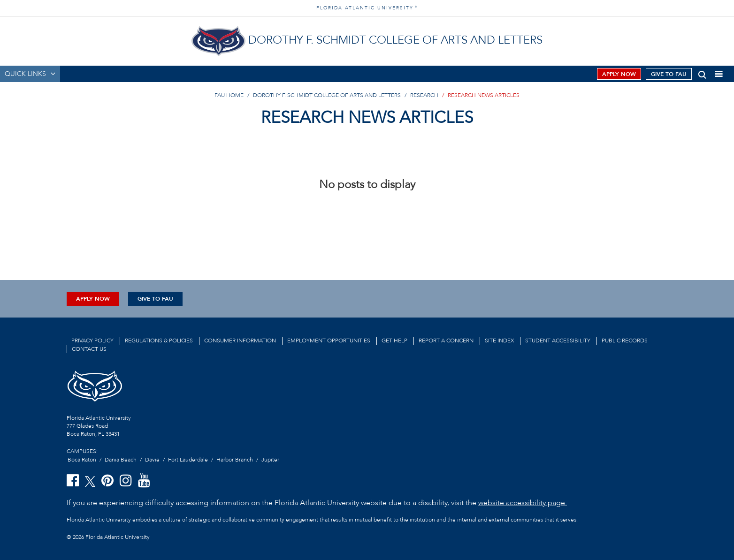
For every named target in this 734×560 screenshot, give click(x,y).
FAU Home (229, 95)
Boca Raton (82, 460)
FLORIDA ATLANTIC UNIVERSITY (367, 8)
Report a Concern (446, 341)
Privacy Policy (92, 341)
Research (424, 95)
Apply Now (619, 74)
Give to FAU (669, 74)
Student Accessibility (558, 341)
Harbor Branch (235, 460)
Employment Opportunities (329, 341)
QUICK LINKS (25, 74)
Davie (152, 460)
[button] (702, 73)
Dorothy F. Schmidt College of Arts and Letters (327, 95)
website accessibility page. (523, 503)
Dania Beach (121, 460)
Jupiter (270, 460)
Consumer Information (240, 341)
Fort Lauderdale (188, 460)
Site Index (499, 341)
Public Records (625, 341)
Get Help (394, 341)
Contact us (89, 349)
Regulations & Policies (159, 341)
